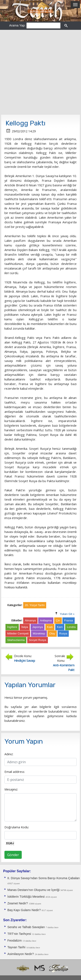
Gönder (13, 855)
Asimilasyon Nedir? (21, 954)
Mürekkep (39, 633)
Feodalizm (15, 941)
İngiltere (12, 627)
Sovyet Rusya (38, 640)
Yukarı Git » (67, 614)
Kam (60, 627)
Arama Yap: (17, 25)
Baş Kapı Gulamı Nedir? (24, 910)
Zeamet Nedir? (18, 903)
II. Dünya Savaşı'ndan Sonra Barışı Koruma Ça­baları (44, 878)
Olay (52, 633)
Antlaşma (46, 620)
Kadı (50, 627)
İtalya (25, 627)
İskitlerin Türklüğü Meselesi (26, 897)
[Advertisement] (40, 72)
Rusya (63, 633)
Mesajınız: (11, 789)
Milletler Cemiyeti (18, 633)
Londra (71, 627)
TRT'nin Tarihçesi (19, 934)
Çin (58, 620)
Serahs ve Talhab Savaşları (26, 927)
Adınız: (9, 754)
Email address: (15, 772)
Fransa (68, 620)
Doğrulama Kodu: (17, 827)
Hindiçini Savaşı (24, 660)
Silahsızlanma (16, 640)
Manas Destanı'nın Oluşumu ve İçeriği (33, 890)
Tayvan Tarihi (16, 947)
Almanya (30, 620)
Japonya (38, 627)
